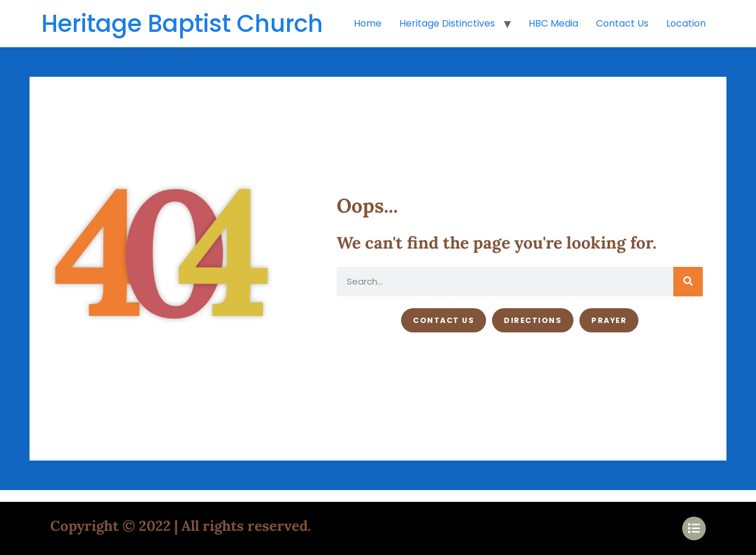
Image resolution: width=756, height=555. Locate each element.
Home (368, 23)
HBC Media (553, 23)
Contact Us (622, 23)
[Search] (688, 282)
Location (686, 23)
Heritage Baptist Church (182, 24)
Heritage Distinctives (447, 23)
